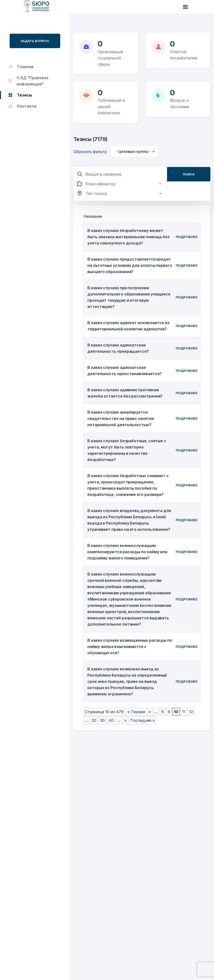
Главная (21, 67)
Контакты (22, 106)
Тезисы (20, 95)
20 (94, 720)
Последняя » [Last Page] (142, 720)
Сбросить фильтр (90, 152)
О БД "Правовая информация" (28, 81)
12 (191, 712)
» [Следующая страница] (125, 720)
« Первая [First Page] (136, 712)
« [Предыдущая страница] (150, 712)
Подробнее (187, 237)
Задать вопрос (35, 41)
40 (111, 720)
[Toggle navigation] (185, 7)
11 (184, 712)
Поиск (189, 174)
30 (102, 720)
